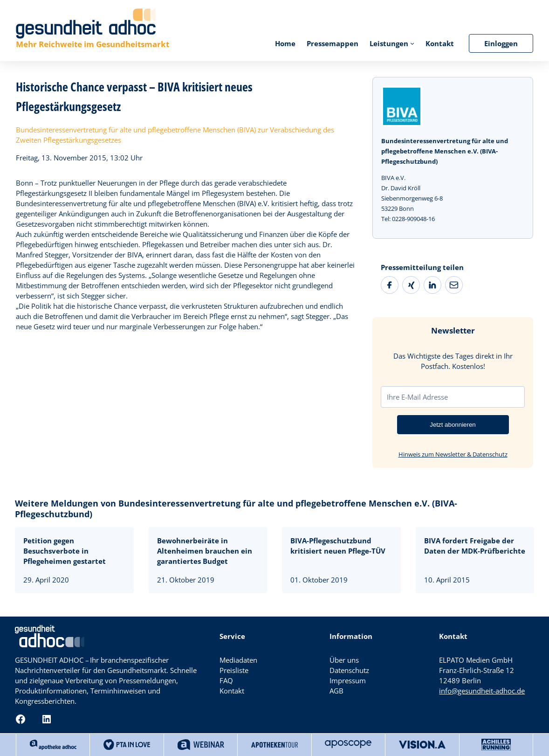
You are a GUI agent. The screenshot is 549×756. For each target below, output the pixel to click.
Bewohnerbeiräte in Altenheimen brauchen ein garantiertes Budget (205, 551)
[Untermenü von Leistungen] (412, 43)
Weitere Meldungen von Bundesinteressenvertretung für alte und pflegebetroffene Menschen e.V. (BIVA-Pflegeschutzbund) (236, 509)
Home (285, 43)
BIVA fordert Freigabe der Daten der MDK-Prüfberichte (475, 546)
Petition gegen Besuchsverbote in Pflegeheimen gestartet (65, 551)
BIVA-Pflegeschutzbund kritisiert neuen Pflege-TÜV (338, 546)
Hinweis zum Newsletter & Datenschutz (453, 454)
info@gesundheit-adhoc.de (482, 691)
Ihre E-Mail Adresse (417, 397)
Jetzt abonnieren (453, 425)
